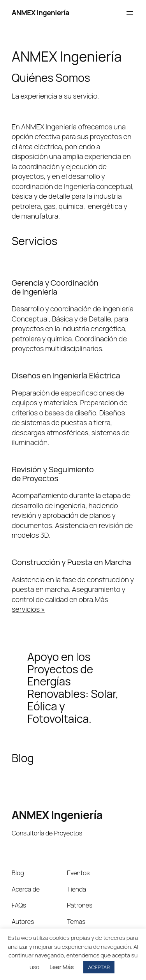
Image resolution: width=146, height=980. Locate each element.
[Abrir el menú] (130, 13)
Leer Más (62, 967)
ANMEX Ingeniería (40, 12)
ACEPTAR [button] (99, 967)
